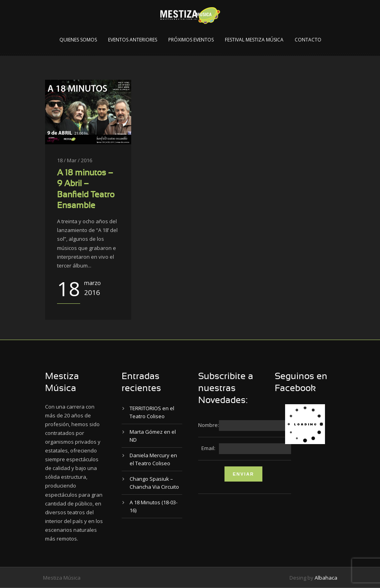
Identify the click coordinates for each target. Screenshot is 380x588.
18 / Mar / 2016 (75, 160)
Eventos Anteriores (133, 40)
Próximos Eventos (191, 40)
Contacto (308, 40)
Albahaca (326, 578)
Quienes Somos (78, 40)
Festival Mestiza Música (254, 40)
